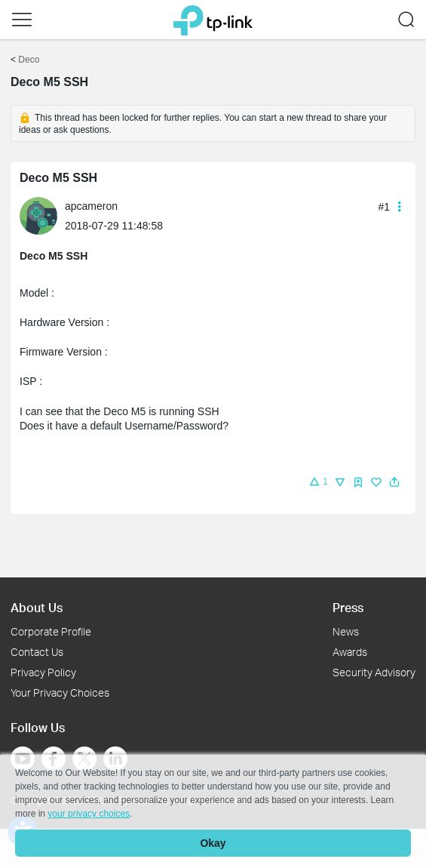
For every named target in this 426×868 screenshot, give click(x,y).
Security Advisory (374, 672)
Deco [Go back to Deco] (29, 60)
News (346, 631)
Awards (350, 652)
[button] (22, 20)
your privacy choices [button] (89, 814)
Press (348, 607)
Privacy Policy (43, 672)
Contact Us (37, 652)
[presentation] (38, 216)
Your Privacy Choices (60, 693)
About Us (37, 607)
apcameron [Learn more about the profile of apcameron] (91, 206)
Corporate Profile (51, 631)
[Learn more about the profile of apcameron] (42, 215)
